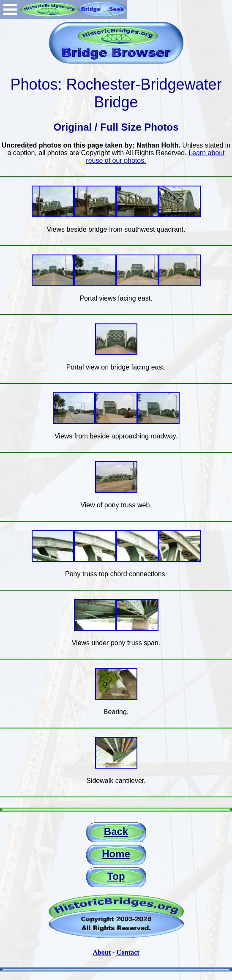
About (102, 952)
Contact (128, 952)
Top (116, 876)
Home (116, 854)
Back (116, 831)
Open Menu (10, 10)
